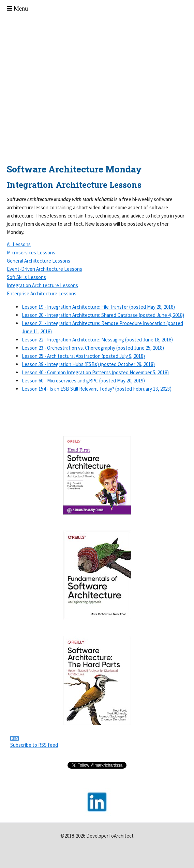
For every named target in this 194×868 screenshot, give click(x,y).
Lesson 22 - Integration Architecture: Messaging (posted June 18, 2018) (97, 340)
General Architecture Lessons (39, 261)
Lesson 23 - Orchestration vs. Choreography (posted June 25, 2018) (93, 348)
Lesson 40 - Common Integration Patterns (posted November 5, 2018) (95, 372)
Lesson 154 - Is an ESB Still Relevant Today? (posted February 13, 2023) (97, 389)
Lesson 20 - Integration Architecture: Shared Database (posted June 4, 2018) (103, 315)
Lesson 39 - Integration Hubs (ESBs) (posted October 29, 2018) (88, 364)
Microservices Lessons (31, 253)
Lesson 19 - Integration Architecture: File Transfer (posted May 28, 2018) (98, 307)
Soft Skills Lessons (26, 277)
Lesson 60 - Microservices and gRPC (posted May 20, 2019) (83, 381)
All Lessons (19, 244)
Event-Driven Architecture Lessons (44, 269)
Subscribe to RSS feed (34, 745)
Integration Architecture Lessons (42, 285)
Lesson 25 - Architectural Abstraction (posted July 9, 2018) (83, 356)
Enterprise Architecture (42, 293)
